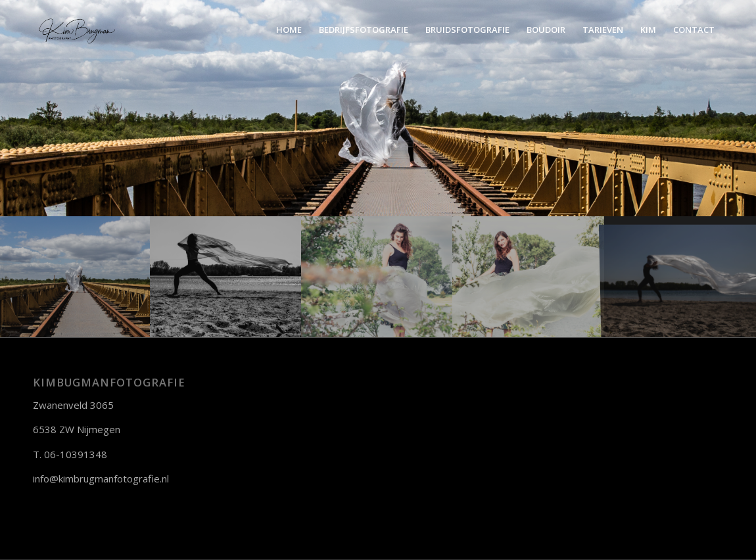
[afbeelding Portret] (529, 277)
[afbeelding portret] (76, 277)
